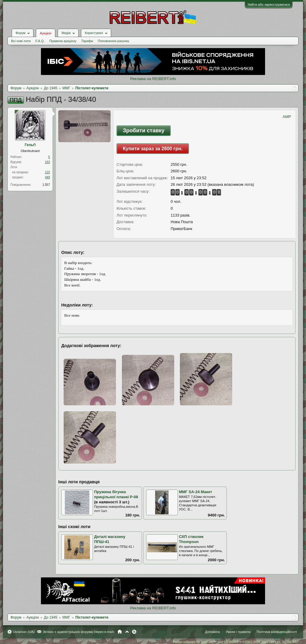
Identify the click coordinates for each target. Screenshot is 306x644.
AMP (287, 117)
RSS (134, 632)
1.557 (46, 185)
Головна (120, 632)
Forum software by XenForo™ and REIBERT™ (235, 642)
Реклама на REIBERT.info (153, 79)
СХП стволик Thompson (191, 539)
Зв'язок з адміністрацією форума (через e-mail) (79, 632)
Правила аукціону (63, 41)
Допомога (212, 632)
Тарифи (87, 41)
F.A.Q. (40, 41)
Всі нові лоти (21, 41)
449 (47, 177)
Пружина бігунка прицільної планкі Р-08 (116, 494)
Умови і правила (238, 632)
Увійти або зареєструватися (269, 4)
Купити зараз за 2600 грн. (153, 149)
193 (47, 162)
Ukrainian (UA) (24, 632)
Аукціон (45, 33)
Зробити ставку (144, 131)
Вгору (127, 632)
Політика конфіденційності (277, 632)
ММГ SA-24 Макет (196, 492)
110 (47, 172)
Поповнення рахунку (113, 41)
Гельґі (30, 145)
